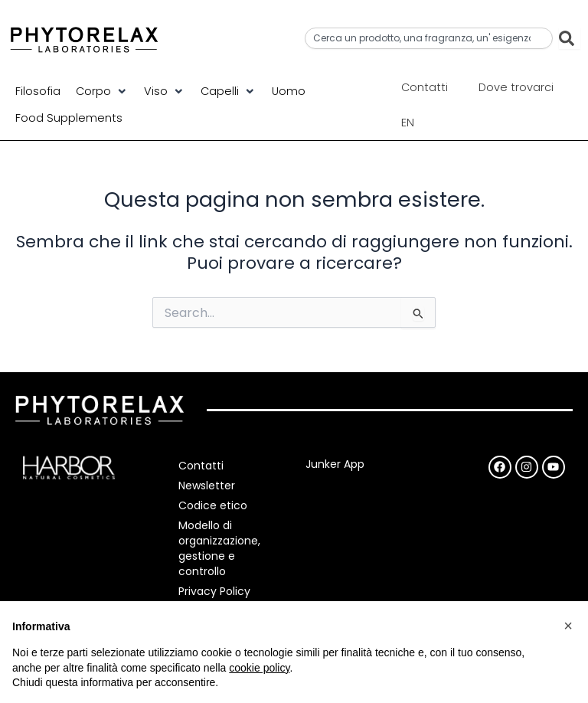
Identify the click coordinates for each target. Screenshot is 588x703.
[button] (102, 91)
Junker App (335, 464)
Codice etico (214, 505)
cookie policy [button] (259, 668)
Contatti (425, 87)
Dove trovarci (516, 87)
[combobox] (429, 38)
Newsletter (208, 486)
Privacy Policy (216, 591)
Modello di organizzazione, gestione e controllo (221, 548)
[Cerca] (570, 38)
